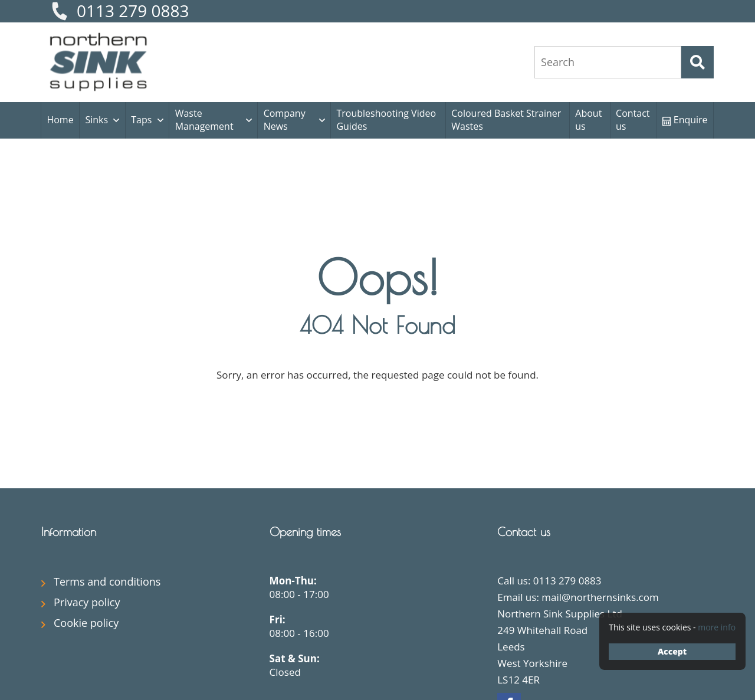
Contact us (633, 120)
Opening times (305, 532)
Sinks (96, 120)
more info (717, 627)
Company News (285, 120)
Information (69, 532)
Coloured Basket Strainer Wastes (506, 120)
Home (60, 120)
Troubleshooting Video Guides (386, 120)
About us (588, 120)
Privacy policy (87, 602)
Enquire (685, 120)
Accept (672, 651)
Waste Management (204, 120)
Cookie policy (86, 623)
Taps (141, 120)
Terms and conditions (107, 581)
